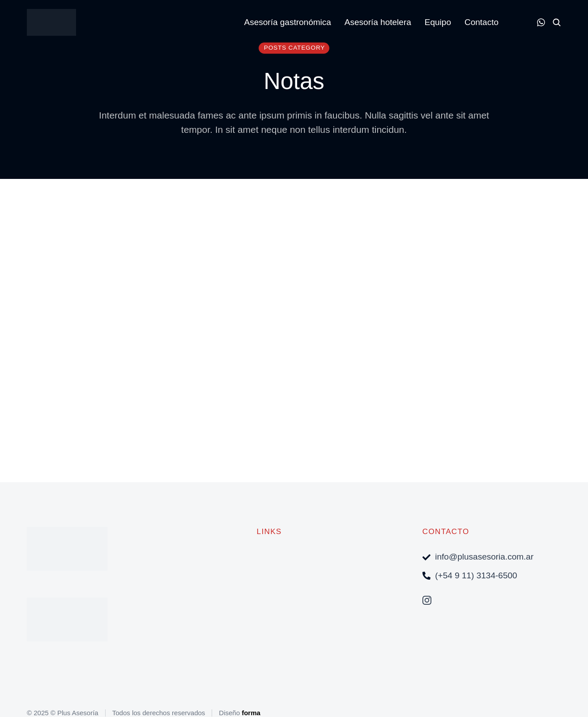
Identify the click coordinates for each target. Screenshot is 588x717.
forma (251, 713)
